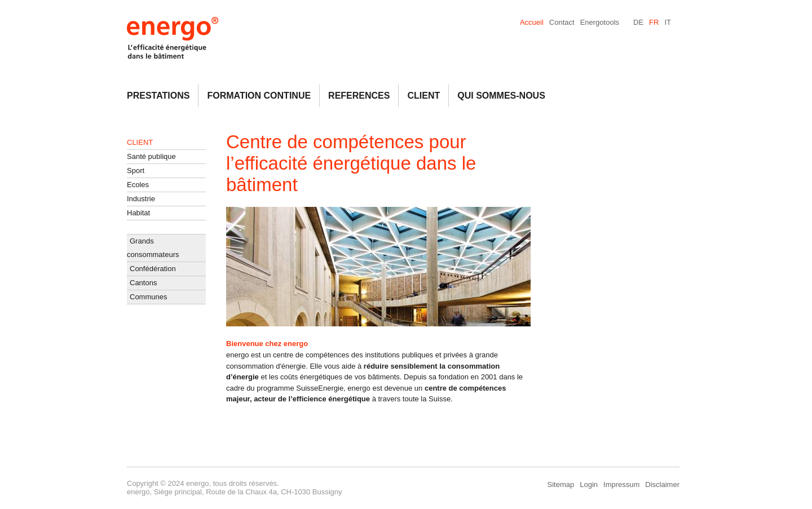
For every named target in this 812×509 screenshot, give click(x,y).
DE (638, 22)
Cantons (143, 283)
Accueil (532, 22)
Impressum (621, 484)
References (359, 96)
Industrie (141, 199)
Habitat (138, 213)
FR (654, 22)
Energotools (600, 22)
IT (668, 22)
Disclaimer (662, 484)
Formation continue (259, 96)
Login (589, 484)
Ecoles (138, 185)
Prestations (158, 96)
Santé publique (151, 156)
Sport (136, 171)
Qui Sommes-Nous (501, 96)
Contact (562, 22)
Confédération (153, 269)
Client (423, 96)
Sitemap (561, 484)
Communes (148, 297)
